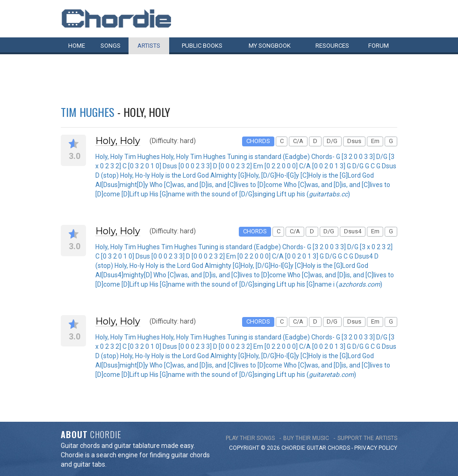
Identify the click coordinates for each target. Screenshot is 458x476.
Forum (379, 46)
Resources (332, 46)
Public (202, 46)
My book (270, 46)
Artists (149, 46)
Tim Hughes (88, 112)
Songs (111, 46)
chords (339, 448)
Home (77, 46)
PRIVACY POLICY (376, 448)
